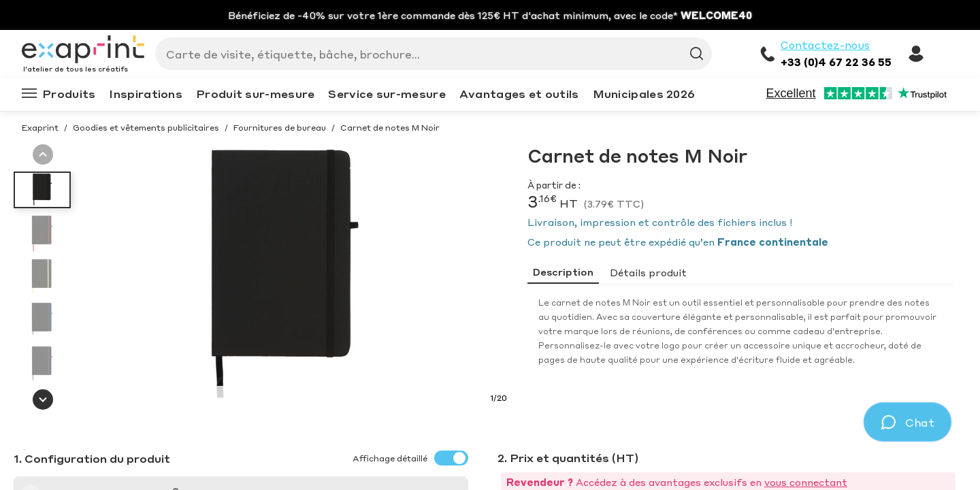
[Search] (428, 54)
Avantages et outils (519, 94)
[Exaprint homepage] (83, 50)
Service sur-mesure (387, 94)
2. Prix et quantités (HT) (568, 458)
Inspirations (146, 94)
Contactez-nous (825, 45)
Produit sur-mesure (255, 94)
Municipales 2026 (644, 94)
